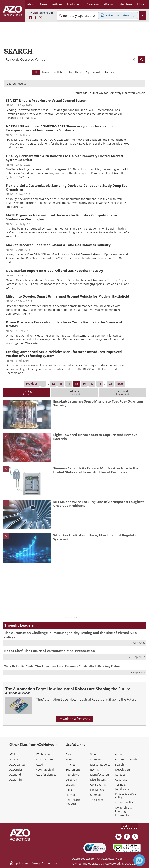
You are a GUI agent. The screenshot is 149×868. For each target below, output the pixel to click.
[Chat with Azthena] (139, 860)
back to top (130, 826)
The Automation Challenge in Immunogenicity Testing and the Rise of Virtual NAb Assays (71, 635)
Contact (120, 775)
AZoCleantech (18, 764)
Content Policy (124, 802)
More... (142, 4)
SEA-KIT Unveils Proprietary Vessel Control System (47, 100)
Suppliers (75, 72)
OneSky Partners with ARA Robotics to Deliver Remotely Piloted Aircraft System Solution (65, 158)
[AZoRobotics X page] (41, 18)
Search (120, 764)
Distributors (98, 780)
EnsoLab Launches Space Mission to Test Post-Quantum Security (98, 403)
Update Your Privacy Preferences (33, 863)
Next (120, 384)
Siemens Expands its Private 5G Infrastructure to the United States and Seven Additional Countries (96, 470)
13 (61, 384)
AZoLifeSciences (46, 775)
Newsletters (123, 769)
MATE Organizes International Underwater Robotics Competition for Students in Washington (62, 217)
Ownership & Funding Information (124, 811)
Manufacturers (100, 775)
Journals (71, 795)
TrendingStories (26, 393)
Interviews (72, 775)
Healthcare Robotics (73, 802)
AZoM (13, 754)
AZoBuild (15, 775)
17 (92, 384)
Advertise (121, 780)
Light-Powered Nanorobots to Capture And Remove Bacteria (95, 437)
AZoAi (39, 764)
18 (100, 384)
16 (84, 384)
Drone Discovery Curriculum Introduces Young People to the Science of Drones (64, 324)
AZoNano (15, 759)
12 (53, 384)
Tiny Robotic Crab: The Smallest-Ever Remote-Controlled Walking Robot (62, 666)
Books (69, 790)
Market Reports (100, 764)
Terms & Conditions (122, 787)
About (69, 754)
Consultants (98, 785)
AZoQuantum (44, 759)
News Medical (45, 769)
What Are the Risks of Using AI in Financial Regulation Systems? (96, 537)
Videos (94, 754)
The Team (97, 800)
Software (96, 759)
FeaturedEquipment (123, 393)
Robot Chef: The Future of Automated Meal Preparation (50, 651)
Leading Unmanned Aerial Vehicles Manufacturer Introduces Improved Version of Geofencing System (64, 354)
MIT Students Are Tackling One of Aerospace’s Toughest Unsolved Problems (98, 504)
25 (111, 384)
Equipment (93, 72)
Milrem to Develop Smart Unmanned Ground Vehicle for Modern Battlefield (68, 296)
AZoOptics (16, 769)
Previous (32, 384)
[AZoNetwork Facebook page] (36, 18)
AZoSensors (43, 754)
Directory (71, 780)
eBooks (70, 785)
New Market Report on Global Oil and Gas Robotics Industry (55, 271)
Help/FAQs (97, 790)
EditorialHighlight (75, 393)
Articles (59, 72)
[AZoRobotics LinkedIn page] (30, 18)
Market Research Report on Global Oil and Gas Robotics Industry (58, 245)
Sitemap (96, 795)
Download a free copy (74, 719)
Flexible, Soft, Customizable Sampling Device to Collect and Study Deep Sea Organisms (67, 187)
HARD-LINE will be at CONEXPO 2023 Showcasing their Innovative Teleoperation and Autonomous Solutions (59, 128)
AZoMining (16, 780)
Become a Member (127, 759)
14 (69, 384)
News (46, 72)
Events (94, 769)
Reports (110, 72)
